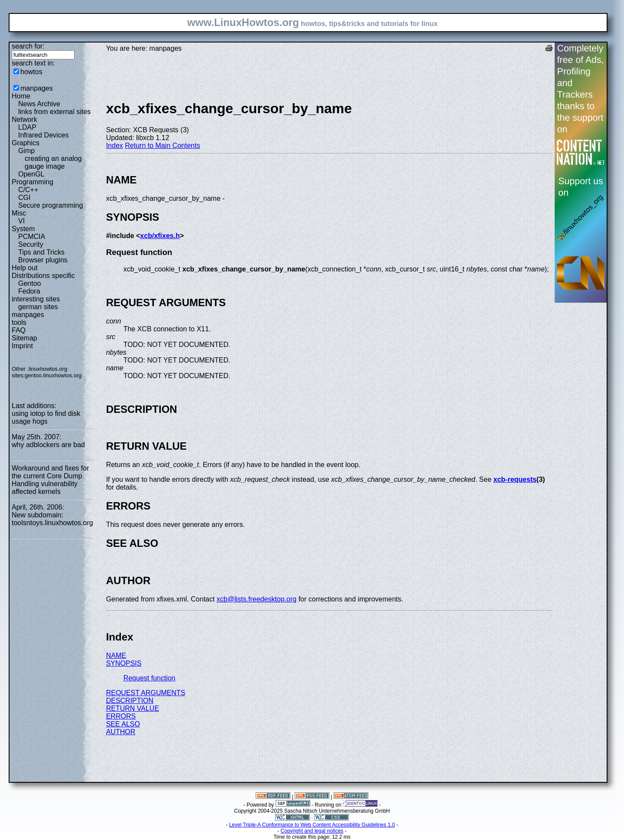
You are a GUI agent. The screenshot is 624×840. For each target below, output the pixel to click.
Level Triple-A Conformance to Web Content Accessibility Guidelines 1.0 (312, 825)
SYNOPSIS (124, 663)
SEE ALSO (123, 724)
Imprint (22, 346)
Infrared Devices (44, 135)
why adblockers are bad (48, 445)
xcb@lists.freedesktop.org (257, 599)
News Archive (39, 104)
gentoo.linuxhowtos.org (53, 375)
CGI (24, 198)
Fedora (29, 291)
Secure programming (50, 205)
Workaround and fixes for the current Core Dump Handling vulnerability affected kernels (50, 480)
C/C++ (28, 190)
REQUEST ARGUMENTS (146, 693)
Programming (32, 182)
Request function (149, 678)
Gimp (26, 151)
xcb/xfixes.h (160, 236)
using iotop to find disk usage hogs (46, 417)
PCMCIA (32, 237)
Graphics (26, 143)
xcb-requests (515, 479)
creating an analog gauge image (53, 162)
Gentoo (29, 283)
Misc (19, 213)
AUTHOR (121, 732)
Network (24, 119)
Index (115, 145)
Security (31, 244)
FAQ (19, 330)
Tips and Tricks (41, 252)
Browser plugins (43, 260)
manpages (37, 88)
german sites (38, 307)
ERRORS (121, 716)
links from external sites (54, 112)
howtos (31, 72)
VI (21, 221)
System (23, 229)
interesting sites (36, 299)
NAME (116, 655)
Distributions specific (43, 276)
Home (21, 96)
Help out (25, 268)
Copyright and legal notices (312, 831)
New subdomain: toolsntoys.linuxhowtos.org (52, 519)
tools (19, 322)
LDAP (27, 127)
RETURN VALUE (133, 708)
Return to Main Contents (162, 145)
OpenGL (31, 174)
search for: (28, 46)
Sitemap (24, 338)
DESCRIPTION (130, 701)
